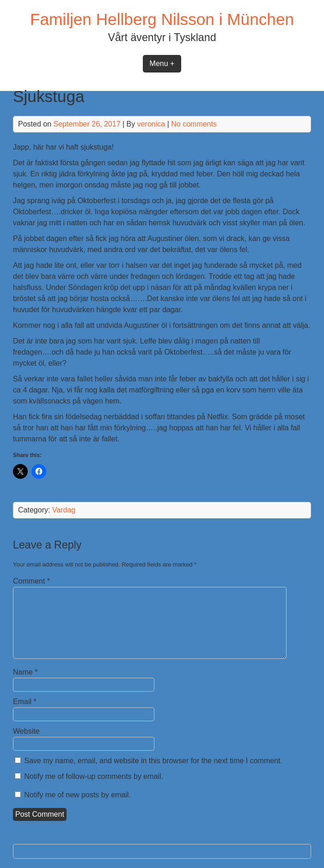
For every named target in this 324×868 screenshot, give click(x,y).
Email (25, 702)
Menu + (162, 63)
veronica (151, 124)
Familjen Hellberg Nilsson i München (162, 19)
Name (25, 672)
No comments (194, 124)
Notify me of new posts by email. (78, 795)
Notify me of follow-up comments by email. (94, 776)
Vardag (64, 510)
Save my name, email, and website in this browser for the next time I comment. (153, 761)
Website (26, 731)
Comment (31, 581)
